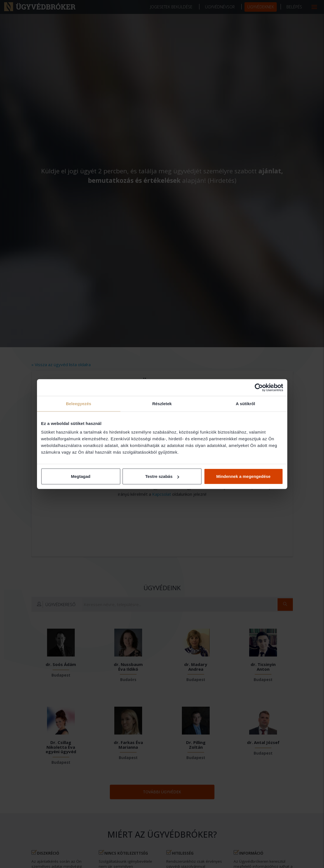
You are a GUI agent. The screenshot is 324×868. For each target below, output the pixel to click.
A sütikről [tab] (246, 403)
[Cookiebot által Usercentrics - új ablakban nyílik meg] (259, 387)
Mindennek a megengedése (243, 476)
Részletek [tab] (162, 403)
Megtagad (81, 476)
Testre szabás (162, 476)
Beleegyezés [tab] (79, 403)
